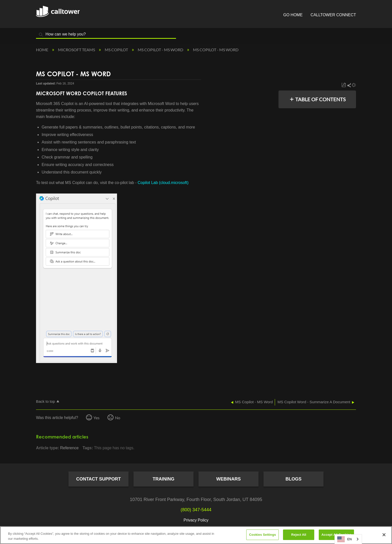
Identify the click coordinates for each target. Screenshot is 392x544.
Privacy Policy (196, 520)
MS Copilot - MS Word (161, 50)
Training (164, 479)
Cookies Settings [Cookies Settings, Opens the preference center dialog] (262, 535)
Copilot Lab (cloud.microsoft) (163, 183)
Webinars (228, 479)
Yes (96, 418)
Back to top (45, 401)
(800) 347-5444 (196, 510)
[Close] (384, 535)
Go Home (293, 15)
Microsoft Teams (77, 50)
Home (42, 50)
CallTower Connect (333, 15)
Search (41, 35)
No (118, 418)
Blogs (293, 479)
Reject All (299, 535)
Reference (69, 448)
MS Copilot (117, 50)
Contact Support (99, 479)
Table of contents (320, 99)
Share (349, 85)
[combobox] (348, 539)
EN (344, 539)
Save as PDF (344, 85)
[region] (196, 535)
